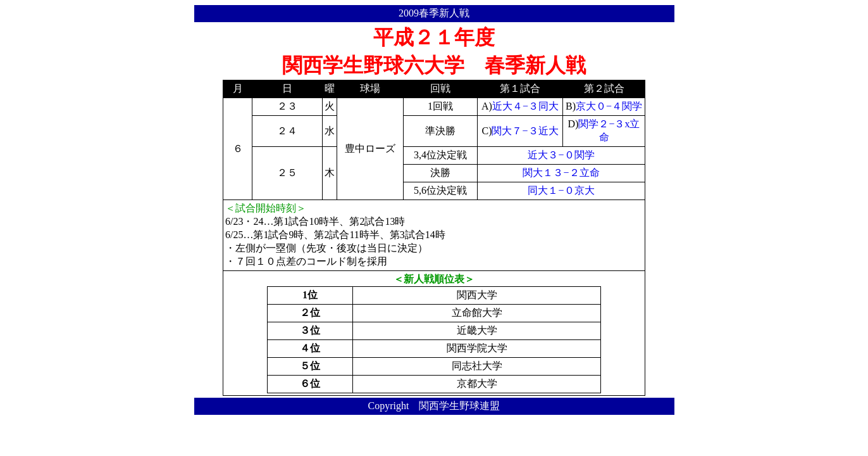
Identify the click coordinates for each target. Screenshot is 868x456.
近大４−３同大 (525, 106)
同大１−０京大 (561, 190)
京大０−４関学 (609, 106)
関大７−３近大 (525, 131)
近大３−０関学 (561, 155)
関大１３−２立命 (561, 173)
